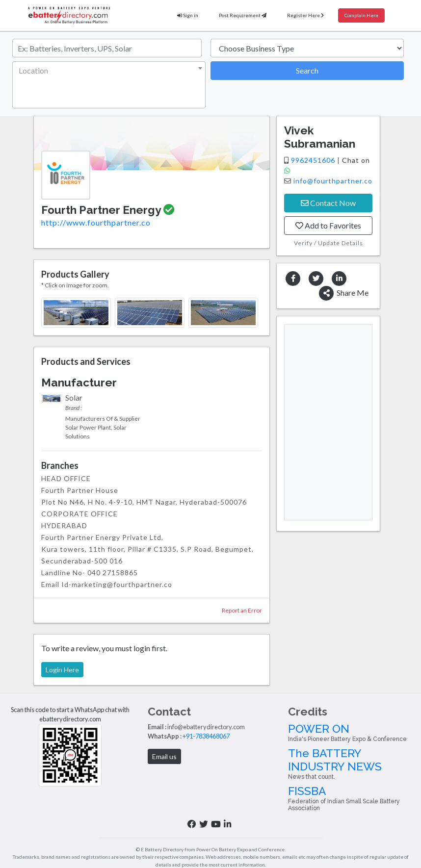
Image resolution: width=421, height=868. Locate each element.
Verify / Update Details (329, 243)
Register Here (305, 15)
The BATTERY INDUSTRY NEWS (351, 764)
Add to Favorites (328, 225)
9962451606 (314, 160)
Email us (164, 756)
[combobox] (109, 85)
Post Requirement (243, 15)
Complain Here (361, 15)
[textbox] (107, 71)
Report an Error (242, 610)
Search (307, 70)
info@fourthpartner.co (333, 181)
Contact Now (328, 203)
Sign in (188, 15)
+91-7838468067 (206, 736)
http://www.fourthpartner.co (96, 222)
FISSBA (351, 798)
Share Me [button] (344, 293)
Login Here (62, 670)
